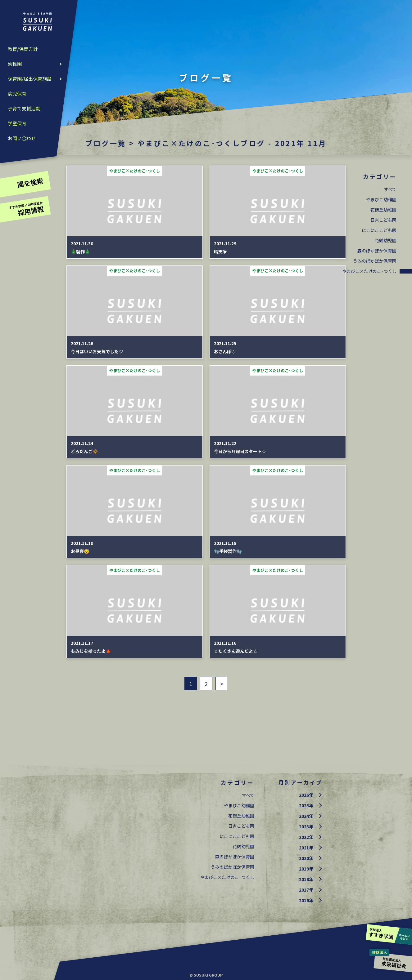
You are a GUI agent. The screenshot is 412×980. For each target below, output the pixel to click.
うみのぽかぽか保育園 (375, 261)
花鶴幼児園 (386, 240)
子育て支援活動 (24, 108)
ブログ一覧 (106, 143)
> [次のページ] (222, 684)
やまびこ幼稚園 (381, 199)
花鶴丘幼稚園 (383, 210)
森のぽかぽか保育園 (377, 251)
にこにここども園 (379, 230)
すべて (390, 189)
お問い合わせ (22, 138)
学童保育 (17, 123)
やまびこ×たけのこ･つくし (369, 271)
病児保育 (17, 94)
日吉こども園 (383, 220)
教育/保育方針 (23, 49)
